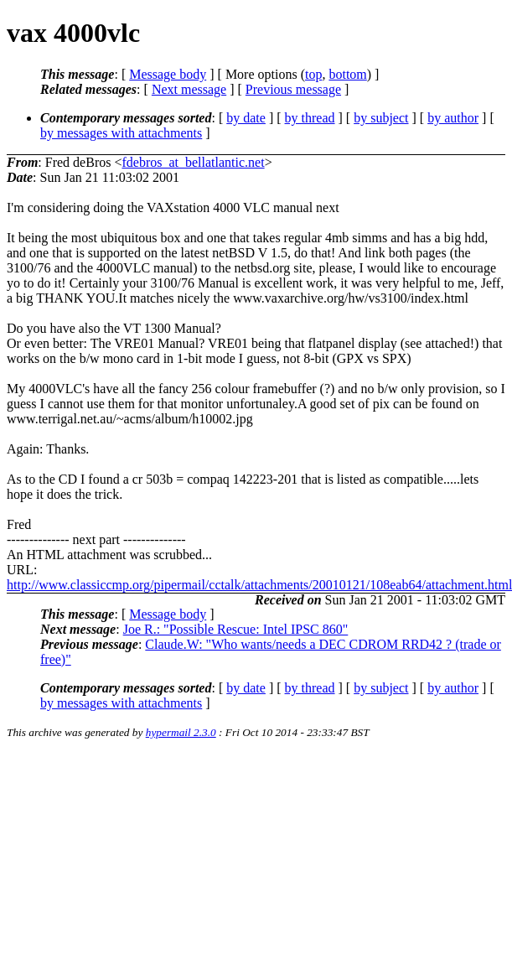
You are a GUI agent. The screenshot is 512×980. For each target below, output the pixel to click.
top (313, 74)
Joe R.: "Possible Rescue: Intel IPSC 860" (236, 629)
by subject (381, 118)
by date (246, 118)
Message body (168, 74)
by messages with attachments (121, 133)
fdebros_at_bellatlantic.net (193, 162)
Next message (189, 89)
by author (453, 118)
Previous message (293, 89)
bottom (347, 74)
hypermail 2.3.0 (181, 732)
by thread (310, 118)
